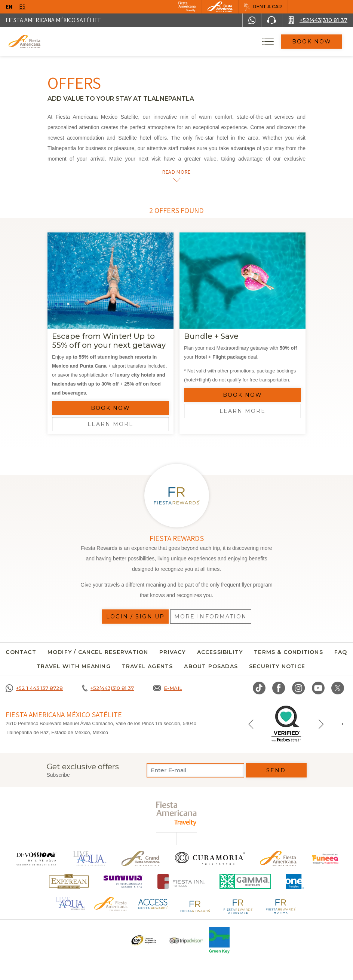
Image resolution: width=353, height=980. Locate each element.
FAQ (341, 652)
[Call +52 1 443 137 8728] (34, 688)
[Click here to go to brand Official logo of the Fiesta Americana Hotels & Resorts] (278, 859)
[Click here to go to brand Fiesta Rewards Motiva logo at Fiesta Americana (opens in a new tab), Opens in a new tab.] (280, 906)
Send (276, 770)
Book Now (312, 42)
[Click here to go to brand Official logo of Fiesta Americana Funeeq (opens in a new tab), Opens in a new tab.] (326, 859)
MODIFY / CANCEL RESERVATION (98, 652)
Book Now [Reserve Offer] (111, 408)
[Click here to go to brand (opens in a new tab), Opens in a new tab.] (36, 859)
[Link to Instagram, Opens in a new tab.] (299, 688)
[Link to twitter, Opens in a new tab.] (338, 688)
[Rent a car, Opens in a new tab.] (263, 7)
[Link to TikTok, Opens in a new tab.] (259, 688)
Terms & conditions (288, 652)
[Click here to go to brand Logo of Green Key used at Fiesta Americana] (219, 940)
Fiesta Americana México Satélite (53, 20)
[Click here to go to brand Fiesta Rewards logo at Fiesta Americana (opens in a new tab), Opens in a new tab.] (195, 906)
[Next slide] (321, 724)
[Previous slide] (251, 724)
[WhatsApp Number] (252, 20)
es (22, 7)
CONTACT (21, 652)
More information (211, 617)
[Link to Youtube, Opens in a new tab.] (318, 688)
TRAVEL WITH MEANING (74, 666)
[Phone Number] (271, 20)
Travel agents (148, 666)
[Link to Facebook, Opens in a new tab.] (279, 688)
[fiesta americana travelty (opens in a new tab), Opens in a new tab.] (177, 814)
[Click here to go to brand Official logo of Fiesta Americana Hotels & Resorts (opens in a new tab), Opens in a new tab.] (111, 904)
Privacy (172, 652)
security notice (277, 666)
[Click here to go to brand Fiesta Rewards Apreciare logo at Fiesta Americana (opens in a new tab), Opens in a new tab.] (238, 906)
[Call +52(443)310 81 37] (318, 20)
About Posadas (211, 666)
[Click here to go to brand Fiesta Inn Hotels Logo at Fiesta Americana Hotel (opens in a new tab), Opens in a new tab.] (181, 881)
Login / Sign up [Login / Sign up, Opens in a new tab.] (136, 617)
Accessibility (220, 652)
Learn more (111, 424)
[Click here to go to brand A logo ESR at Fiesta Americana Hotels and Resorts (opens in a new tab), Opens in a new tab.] (143, 940)
